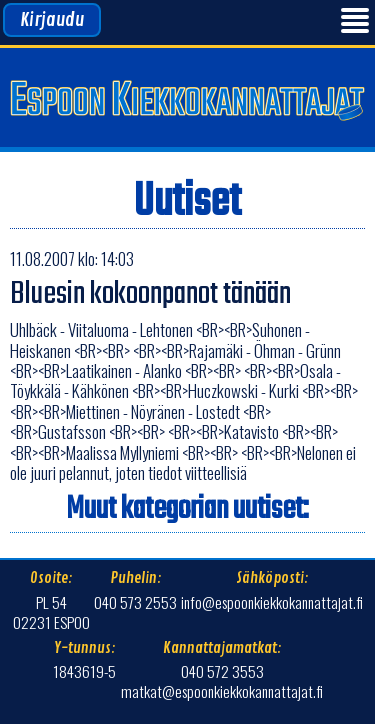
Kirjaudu (52, 20)
